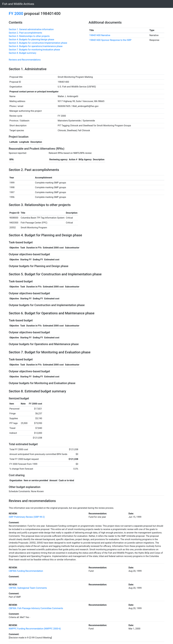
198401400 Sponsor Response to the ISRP (110, 40)
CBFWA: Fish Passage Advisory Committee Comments (36, 608)
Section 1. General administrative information (31, 29)
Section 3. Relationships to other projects (29, 36)
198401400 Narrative (100, 35)
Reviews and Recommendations (25, 60)
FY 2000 (16, 14)
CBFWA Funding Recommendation (26, 571)
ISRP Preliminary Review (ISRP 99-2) (27, 517)
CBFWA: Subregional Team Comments (28, 588)
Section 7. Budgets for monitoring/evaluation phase (34, 50)
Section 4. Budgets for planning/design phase (32, 40)
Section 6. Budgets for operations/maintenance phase (36, 46)
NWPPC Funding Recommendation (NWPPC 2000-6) (35, 629)
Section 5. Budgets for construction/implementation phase (38, 43)
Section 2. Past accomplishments (25, 33)
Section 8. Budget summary (23, 53)
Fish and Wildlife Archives (18, 4)
